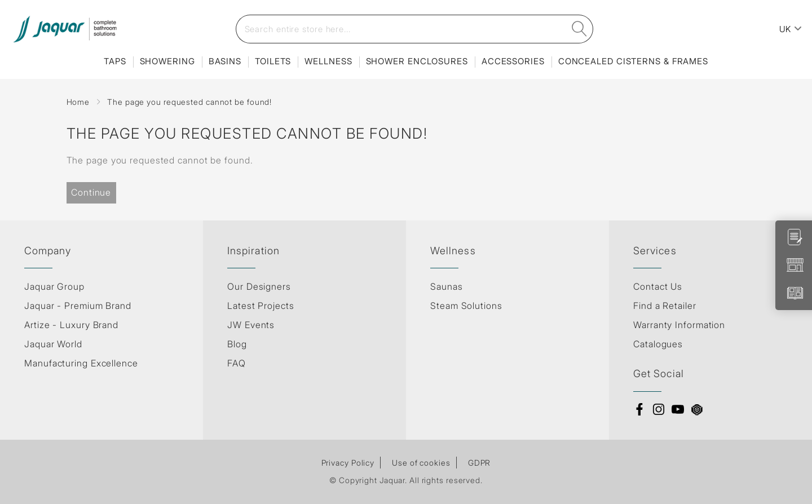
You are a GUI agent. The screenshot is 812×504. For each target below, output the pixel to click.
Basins (225, 61)
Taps (115, 61)
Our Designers (259, 286)
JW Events (251, 325)
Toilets (273, 61)
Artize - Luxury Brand (71, 325)
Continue (91, 192)
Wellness (328, 61)
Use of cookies (421, 463)
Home (78, 102)
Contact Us (658, 286)
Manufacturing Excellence (81, 363)
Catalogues (658, 344)
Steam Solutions (466, 306)
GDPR (480, 463)
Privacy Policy (348, 463)
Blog (237, 344)
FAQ (237, 363)
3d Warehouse (697, 409)
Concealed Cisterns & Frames (633, 61)
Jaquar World (53, 344)
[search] (579, 29)
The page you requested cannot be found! (189, 102)
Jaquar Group (54, 286)
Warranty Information (679, 325)
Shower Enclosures (417, 61)
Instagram (659, 409)
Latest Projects (261, 306)
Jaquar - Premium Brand (78, 306)
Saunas (446, 286)
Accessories (513, 61)
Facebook (639, 409)
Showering (167, 61)
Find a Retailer (665, 306)
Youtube (678, 409)
